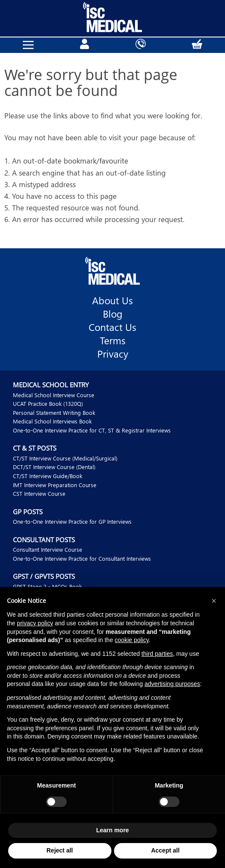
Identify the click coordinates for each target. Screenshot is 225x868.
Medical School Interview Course (54, 395)
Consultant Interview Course (48, 549)
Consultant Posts (44, 540)
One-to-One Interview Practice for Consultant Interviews (82, 558)
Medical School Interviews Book (52, 421)
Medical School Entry (51, 385)
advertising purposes (172, 684)
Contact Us (112, 327)
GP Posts (28, 512)
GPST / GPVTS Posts (44, 576)
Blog (113, 314)
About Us (112, 300)
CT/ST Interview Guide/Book (48, 476)
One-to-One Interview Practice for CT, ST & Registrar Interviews (92, 430)
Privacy (113, 354)
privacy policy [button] (35, 623)
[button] (214, 601)
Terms (113, 340)
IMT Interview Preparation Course (55, 485)
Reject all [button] (60, 850)
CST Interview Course (39, 493)
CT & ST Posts (35, 448)
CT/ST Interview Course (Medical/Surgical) (65, 458)
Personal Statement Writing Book (54, 412)
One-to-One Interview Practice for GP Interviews (72, 521)
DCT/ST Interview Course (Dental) (54, 467)
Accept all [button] (165, 850)
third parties (157, 654)
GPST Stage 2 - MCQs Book (47, 586)
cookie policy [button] (132, 640)
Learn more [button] (112, 830)
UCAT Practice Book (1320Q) (48, 403)
